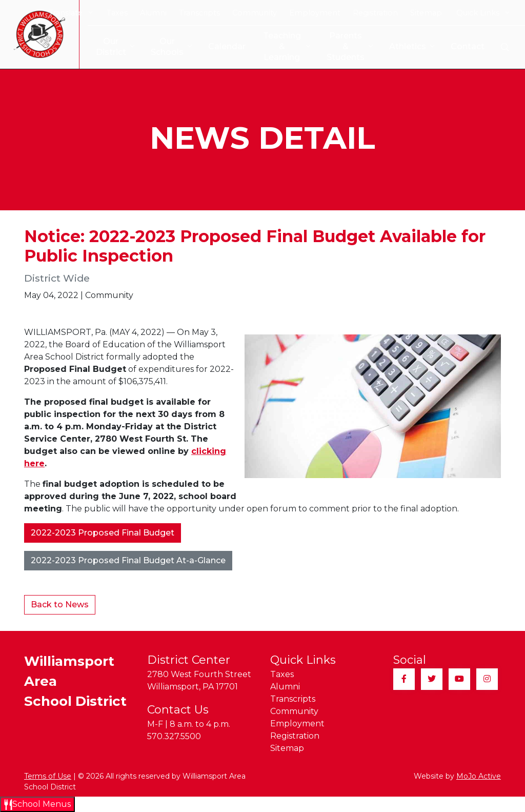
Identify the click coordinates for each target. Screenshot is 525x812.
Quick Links (483, 13)
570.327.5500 (174, 736)
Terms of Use (48, 776)
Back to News (60, 605)
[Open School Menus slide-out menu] (37, 804)
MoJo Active (479, 776)
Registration (375, 13)
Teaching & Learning (281, 46)
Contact (468, 46)
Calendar (219, 46)
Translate (70, 13)
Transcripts (199, 13)
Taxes (117, 13)
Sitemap (426, 13)
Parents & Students (348, 47)
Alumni (153, 13)
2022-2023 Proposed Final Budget (103, 533)
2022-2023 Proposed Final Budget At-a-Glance (128, 560)
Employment (315, 13)
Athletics (412, 47)
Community (255, 13)
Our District (107, 47)
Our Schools (163, 47)
